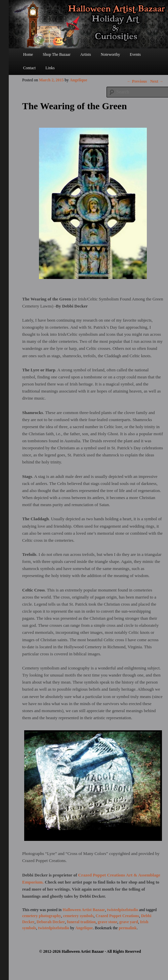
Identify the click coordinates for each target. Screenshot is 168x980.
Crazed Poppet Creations (117, 916)
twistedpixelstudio (122, 910)
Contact (29, 68)
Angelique (78, 80)
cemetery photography (42, 916)
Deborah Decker (51, 922)
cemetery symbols (78, 916)
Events (135, 54)
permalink (128, 928)
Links (50, 68)
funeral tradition (81, 922)
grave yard (129, 922)
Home (28, 54)
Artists (86, 54)
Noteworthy (110, 54)
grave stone (108, 922)
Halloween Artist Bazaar (84, 910)
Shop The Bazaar (56, 54)
